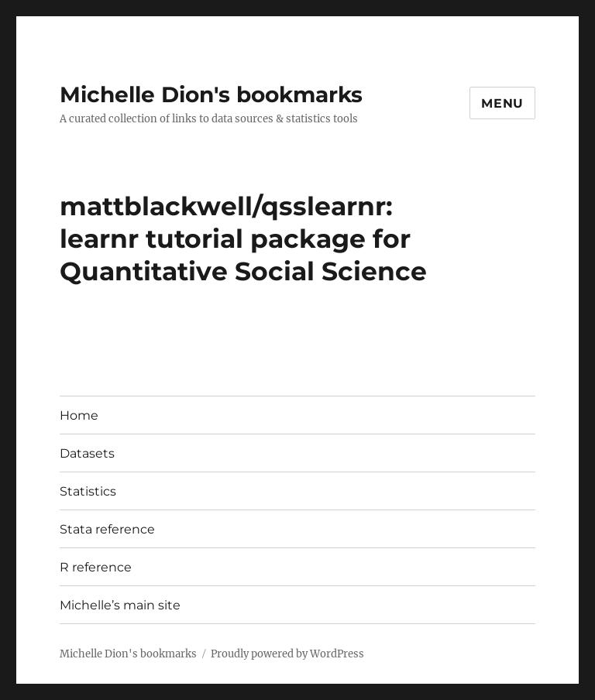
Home (79, 415)
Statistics (88, 491)
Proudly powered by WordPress (287, 654)
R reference (96, 567)
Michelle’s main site (120, 605)
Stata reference (107, 529)
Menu (502, 103)
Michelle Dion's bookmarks (211, 94)
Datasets (87, 453)
